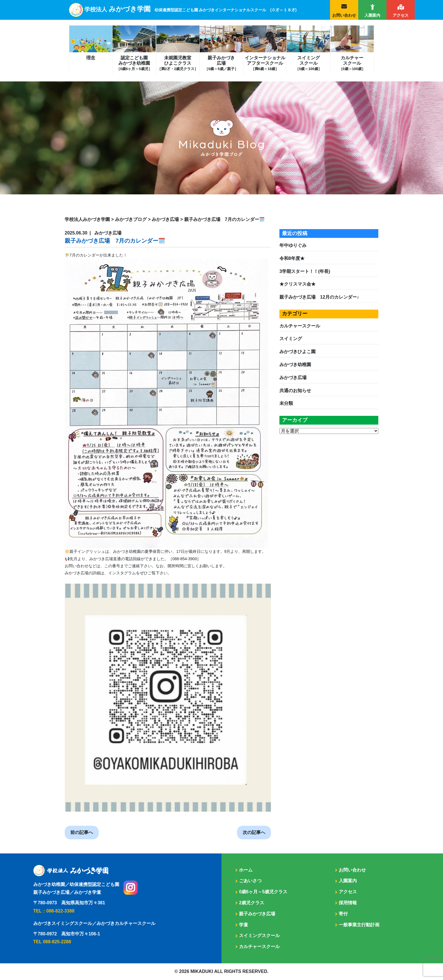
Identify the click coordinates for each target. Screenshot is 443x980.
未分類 (286, 403)
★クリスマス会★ (297, 284)
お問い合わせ (344, 15)
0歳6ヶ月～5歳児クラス (263, 892)
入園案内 (372, 15)
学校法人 (191, 9)
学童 (244, 925)
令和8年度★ (292, 258)
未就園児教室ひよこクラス (178, 63)
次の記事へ (254, 832)
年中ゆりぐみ (293, 245)
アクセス (401, 15)
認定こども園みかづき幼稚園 (134, 63)
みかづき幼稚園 (295, 365)
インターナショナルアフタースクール (265, 63)
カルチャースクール (352, 63)
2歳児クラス (252, 903)
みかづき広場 (293, 378)
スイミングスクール (308, 63)
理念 (91, 58)
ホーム (246, 870)
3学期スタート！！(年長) (305, 271)
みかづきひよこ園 (297, 352)
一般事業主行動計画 (359, 925)
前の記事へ (82, 832)
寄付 (343, 914)
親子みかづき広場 (221, 63)
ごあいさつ (250, 881)
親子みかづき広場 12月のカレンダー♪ (319, 297)
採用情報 (348, 903)
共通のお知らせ (295, 391)
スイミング (291, 339)
